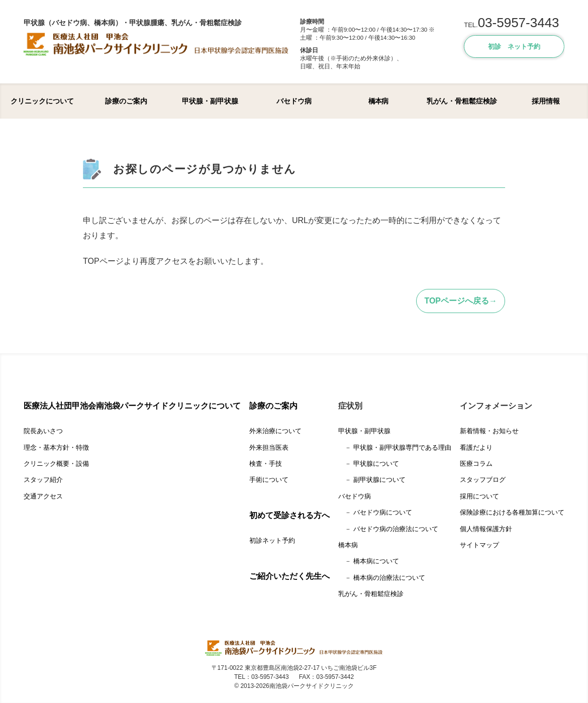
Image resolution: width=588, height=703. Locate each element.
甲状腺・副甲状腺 (210, 101)
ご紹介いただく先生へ (289, 576)
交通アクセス (43, 496)
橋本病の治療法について (389, 578)
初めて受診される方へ (289, 515)
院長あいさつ (43, 431)
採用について (479, 496)
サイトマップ (479, 545)
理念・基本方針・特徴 (56, 447)
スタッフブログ (483, 480)
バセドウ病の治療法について (396, 529)
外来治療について (275, 431)
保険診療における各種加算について (512, 512)
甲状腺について (376, 464)
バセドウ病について (383, 512)
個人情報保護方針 (486, 529)
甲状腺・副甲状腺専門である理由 (402, 447)
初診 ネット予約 (514, 46)
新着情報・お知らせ (489, 431)
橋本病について (376, 561)
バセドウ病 (294, 101)
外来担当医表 (269, 447)
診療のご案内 (126, 101)
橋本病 (378, 101)
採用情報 (546, 101)
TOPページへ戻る (457, 301)
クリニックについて (42, 101)
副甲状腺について (379, 480)
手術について (269, 480)
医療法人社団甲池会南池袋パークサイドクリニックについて (132, 406)
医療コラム (476, 464)
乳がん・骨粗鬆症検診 (462, 101)
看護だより (476, 447)
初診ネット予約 (272, 540)
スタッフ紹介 (43, 480)
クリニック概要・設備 (56, 464)
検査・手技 (266, 464)
